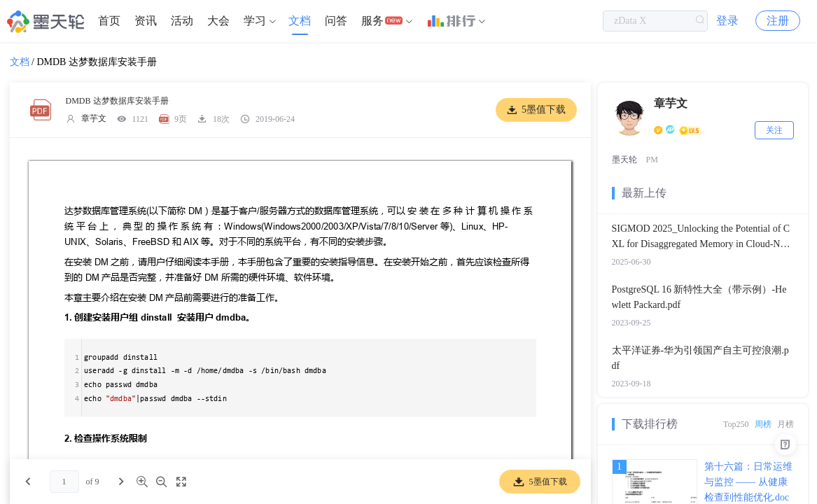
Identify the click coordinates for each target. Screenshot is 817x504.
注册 (778, 21)
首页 (109, 21)
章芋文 (94, 118)
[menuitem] (109, 21)
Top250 (736, 424)
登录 (727, 21)
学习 (255, 21)
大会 (218, 21)
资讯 (146, 21)
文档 (300, 21)
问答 (336, 21)
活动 (182, 21)
